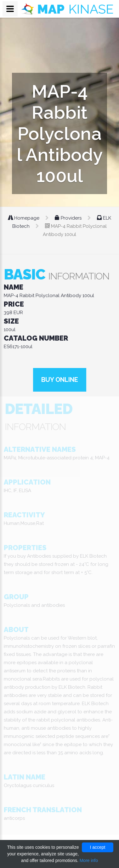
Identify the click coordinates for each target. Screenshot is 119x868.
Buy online (60, 380)
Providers (69, 218)
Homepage (24, 218)
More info (89, 860)
